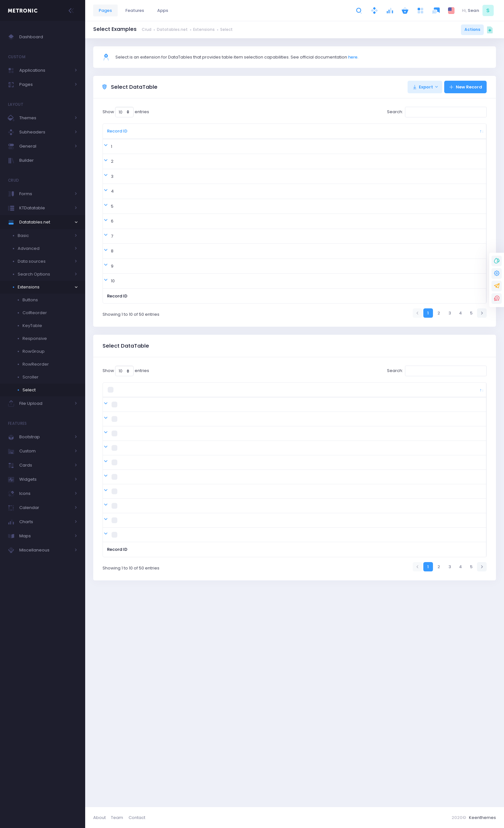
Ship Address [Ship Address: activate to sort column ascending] (245, 134)
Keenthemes (482, 818)
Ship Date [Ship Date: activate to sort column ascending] (352, 134)
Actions (472, 29)
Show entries (126, 112)
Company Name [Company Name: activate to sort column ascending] (318, 134)
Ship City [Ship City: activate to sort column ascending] (207, 134)
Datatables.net (172, 29)
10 (109, 378)
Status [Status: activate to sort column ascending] (384, 134)
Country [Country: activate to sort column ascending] (173, 134)
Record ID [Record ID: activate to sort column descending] (115, 134)
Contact (137, 818)
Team (117, 818)
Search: (437, 112)
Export (423, 87)
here (353, 57)
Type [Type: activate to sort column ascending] (420, 134)
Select (226, 29)
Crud (147, 29)
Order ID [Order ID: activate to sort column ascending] (143, 134)
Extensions (204, 29)
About (99, 818)
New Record (465, 87)
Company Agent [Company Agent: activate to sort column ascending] (281, 134)
